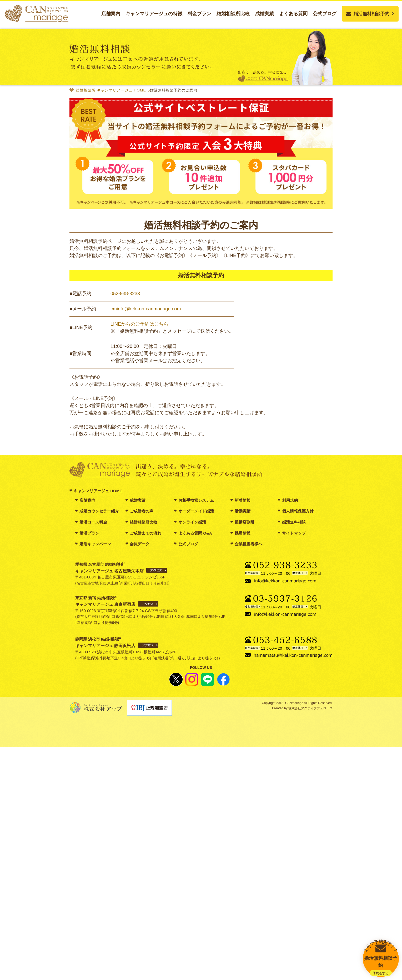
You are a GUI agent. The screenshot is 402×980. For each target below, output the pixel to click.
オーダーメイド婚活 (196, 511)
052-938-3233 (125, 294)
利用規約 (290, 500)
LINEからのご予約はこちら (139, 324)
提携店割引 (245, 522)
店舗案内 (111, 14)
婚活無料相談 (294, 522)
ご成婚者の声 (142, 511)
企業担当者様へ (248, 544)
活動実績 (243, 511)
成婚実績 (264, 14)
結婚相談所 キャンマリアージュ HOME (111, 90)
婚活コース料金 (93, 522)
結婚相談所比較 (233, 14)
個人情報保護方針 (298, 511)
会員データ (140, 544)
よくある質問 (293, 14)
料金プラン (199, 14)
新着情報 (243, 500)
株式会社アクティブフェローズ (310, 708)
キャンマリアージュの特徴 (154, 14)
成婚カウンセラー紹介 (99, 511)
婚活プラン (89, 533)
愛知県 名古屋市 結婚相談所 (109, 568)
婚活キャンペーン (95, 544)
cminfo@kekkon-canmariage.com (146, 309)
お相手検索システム (196, 500)
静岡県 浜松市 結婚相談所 (105, 642)
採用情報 (243, 533)
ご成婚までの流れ (145, 533)
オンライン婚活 (192, 522)
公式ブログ (325, 14)
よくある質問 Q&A (195, 533)
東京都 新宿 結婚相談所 (105, 601)
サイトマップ (294, 533)
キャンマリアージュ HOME (98, 491)
